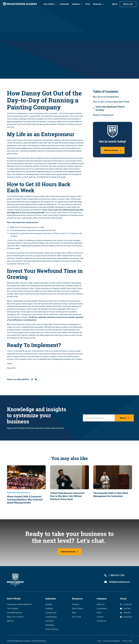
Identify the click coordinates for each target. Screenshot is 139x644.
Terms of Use (127, 641)
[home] (20, 4)
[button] (50, 4)
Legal (99, 641)
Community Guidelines (112, 641)
